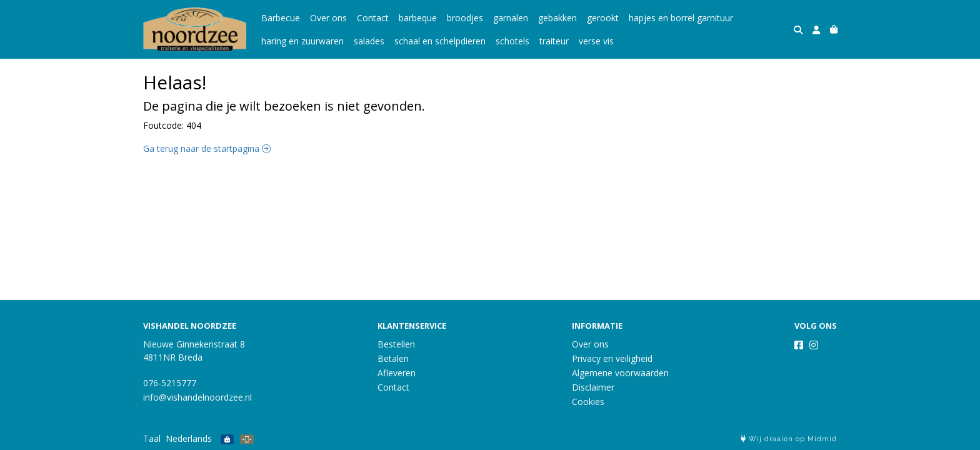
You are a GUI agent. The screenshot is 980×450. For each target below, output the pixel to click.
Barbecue (281, 18)
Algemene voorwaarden (620, 373)
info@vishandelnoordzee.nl (197, 397)
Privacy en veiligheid (612, 358)
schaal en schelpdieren (440, 41)
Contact (373, 18)
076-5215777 (170, 383)
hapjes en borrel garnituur (681, 18)
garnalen (511, 18)
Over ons (328, 18)
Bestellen (396, 344)
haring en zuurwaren (302, 41)
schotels (512, 41)
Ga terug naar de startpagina (207, 148)
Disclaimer (593, 387)
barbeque (418, 18)
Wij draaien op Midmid (789, 439)
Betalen (393, 358)
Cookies (588, 402)
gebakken (557, 18)
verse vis (596, 41)
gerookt (603, 18)
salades (369, 41)
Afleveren (397, 373)
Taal (152, 438)
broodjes (465, 18)
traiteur (554, 41)
